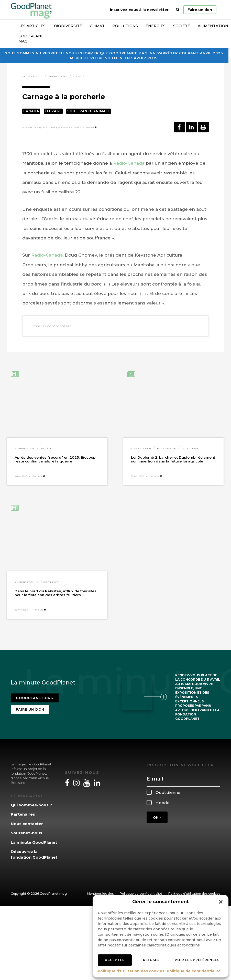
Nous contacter (27, 824)
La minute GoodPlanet (34, 842)
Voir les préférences (197, 960)
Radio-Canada (129, 163)
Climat (97, 26)
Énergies (156, 26)
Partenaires (23, 814)
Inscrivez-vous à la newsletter (139, 10)
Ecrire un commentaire (51, 326)
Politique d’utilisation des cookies (131, 971)
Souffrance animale (89, 111)
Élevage (53, 111)
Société (182, 26)
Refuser (151, 960)
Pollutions (125, 26)
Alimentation (32, 77)
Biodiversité (68, 26)
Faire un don (200, 10)
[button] (221, 902)
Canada (31, 111)
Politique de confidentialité (194, 971)
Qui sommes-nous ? (31, 805)
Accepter (115, 960)
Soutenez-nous (26, 833)
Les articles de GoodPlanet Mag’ (32, 34)
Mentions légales (100, 894)
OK (157, 817)
